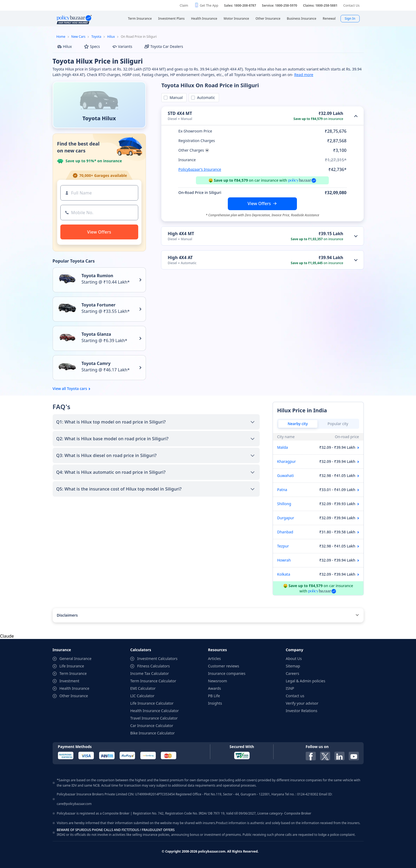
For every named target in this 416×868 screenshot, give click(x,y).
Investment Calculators (157, 659)
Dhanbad (285, 532)
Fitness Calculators (154, 666)
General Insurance (76, 659)
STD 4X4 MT (180, 113)
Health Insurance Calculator (155, 711)
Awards (215, 688)
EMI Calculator (143, 688)
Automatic (205, 97)
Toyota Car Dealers (164, 46)
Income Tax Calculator (150, 673)
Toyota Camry (96, 363)
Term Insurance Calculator (153, 681)
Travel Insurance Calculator (154, 718)
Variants (122, 46)
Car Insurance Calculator (152, 726)
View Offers (259, 203)
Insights (215, 703)
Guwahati (286, 475)
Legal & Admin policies (306, 681)
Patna (282, 490)
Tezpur (283, 546)
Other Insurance (74, 696)
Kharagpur (287, 461)
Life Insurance (72, 666)
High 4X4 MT (181, 234)
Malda (283, 447)
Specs (92, 46)
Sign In (350, 18)
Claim (184, 5)
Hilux (111, 37)
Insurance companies (227, 673)
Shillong (284, 504)
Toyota (96, 37)
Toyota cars (77, 389)
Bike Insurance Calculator (152, 733)
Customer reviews (224, 666)
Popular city (338, 424)
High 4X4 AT (180, 258)
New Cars (78, 37)
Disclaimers (67, 615)
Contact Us (351, 5)
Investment (70, 681)
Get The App (209, 5)
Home (61, 37)
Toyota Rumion (97, 276)
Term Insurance (73, 673)
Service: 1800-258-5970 (280, 5)
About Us (294, 659)
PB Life (214, 696)
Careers (292, 673)
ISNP (290, 688)
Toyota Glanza (96, 334)
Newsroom (218, 681)
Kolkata (284, 574)
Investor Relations (302, 711)
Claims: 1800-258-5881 (320, 5)
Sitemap (293, 666)
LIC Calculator (142, 696)
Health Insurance (74, 688)
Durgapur (286, 518)
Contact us (295, 696)
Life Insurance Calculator (152, 703)
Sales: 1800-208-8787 (240, 5)
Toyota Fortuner (99, 305)
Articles (215, 659)
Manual (175, 97)
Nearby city (298, 424)
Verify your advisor (302, 703)
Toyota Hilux (99, 118)
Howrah (284, 560)
